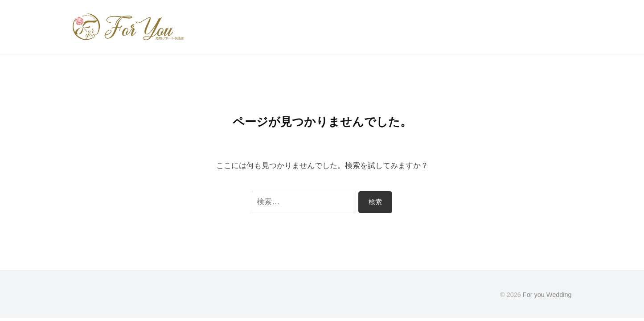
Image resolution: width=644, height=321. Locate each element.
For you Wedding (547, 295)
